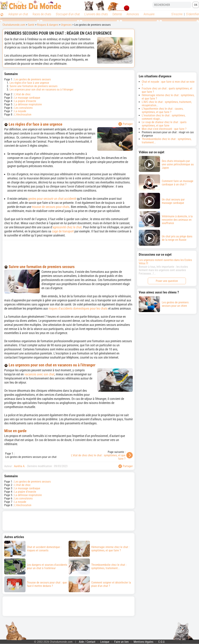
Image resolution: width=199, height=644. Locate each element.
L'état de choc (22, 94)
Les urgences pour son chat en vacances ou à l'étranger (41, 90)
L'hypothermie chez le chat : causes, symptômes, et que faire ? (162, 110)
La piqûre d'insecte (25, 101)
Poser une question (167, 281)
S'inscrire (177, 14)
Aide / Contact (87, 642)
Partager (126, 124)
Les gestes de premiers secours (33, 79)
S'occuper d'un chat (68, 14)
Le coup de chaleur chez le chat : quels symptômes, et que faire (164, 124)
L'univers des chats (96, 14)
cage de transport (63, 231)
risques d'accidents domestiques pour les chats (78, 308)
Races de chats (42, 14)
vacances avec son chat (39, 374)
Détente (117, 14)
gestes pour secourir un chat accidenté (52, 199)
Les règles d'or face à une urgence (29, 83)
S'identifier (193, 14)
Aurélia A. (20, 466)
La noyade (20, 111)
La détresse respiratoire (28, 104)
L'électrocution (23, 115)
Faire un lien (121, 642)
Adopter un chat (18, 14)
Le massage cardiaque (27, 98)
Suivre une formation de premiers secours (33, 86)
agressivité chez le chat (67, 227)
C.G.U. (162, 642)
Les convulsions (23, 108)
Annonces (133, 14)
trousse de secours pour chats (51, 207)
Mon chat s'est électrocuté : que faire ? (164, 129)
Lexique (105, 642)
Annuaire (149, 14)
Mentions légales (143, 642)
